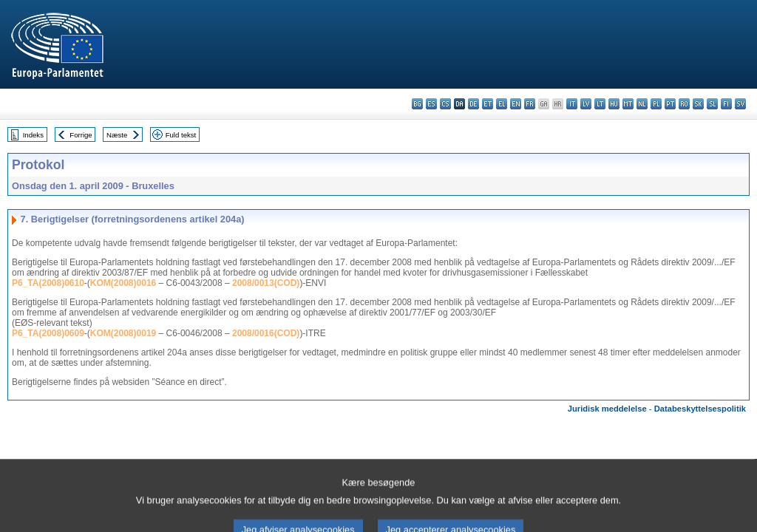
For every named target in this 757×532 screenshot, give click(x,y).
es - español (431, 104)
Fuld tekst (181, 135)
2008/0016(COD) (266, 333)
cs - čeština (445, 104)
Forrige (81, 135)
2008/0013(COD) (266, 283)
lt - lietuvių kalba (600, 104)
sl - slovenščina (712, 104)
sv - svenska (740, 104)
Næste (117, 135)
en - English (516, 104)
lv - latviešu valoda (586, 104)
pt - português (670, 104)
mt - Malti (628, 104)
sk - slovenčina (698, 104)
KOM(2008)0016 (123, 283)
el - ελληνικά (502, 104)
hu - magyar (614, 104)
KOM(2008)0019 (123, 333)
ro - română (684, 104)
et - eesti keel (488, 104)
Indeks (33, 135)
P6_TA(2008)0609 (48, 333)
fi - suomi (726, 104)
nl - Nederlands (642, 104)
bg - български (417, 104)
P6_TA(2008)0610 (48, 283)
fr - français (530, 104)
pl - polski (656, 104)
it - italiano (572, 104)
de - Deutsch (473, 104)
